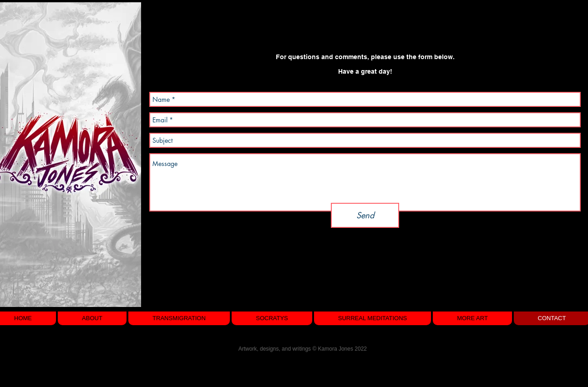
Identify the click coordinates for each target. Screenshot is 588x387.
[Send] (365, 215)
